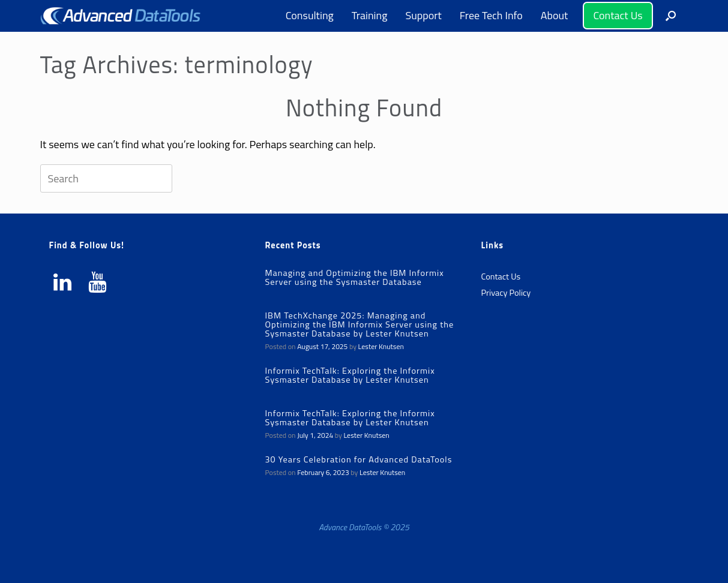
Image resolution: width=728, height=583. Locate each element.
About (555, 15)
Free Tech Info (491, 15)
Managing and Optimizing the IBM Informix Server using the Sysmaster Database (354, 277)
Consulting (310, 15)
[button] (671, 16)
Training (370, 15)
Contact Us (618, 15)
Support (423, 15)
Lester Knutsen (381, 346)
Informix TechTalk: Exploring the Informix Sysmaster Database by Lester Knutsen (350, 375)
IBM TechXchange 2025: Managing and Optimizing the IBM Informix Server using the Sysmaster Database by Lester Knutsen (359, 324)
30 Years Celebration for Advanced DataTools (358, 459)
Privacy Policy (506, 293)
